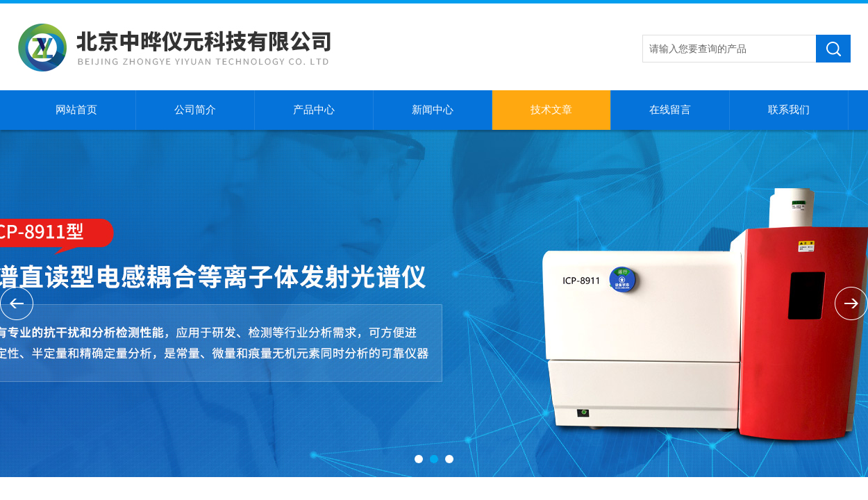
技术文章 (551, 110)
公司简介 (195, 110)
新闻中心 (433, 110)
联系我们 (789, 110)
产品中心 (314, 110)
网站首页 (76, 110)
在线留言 (670, 110)
